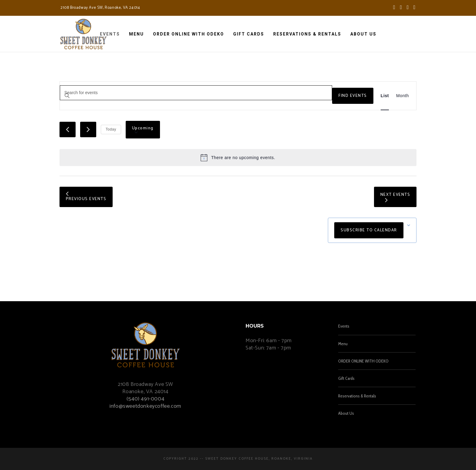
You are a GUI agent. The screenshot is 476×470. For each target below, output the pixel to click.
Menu (343, 344)
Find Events (353, 96)
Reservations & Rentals (357, 396)
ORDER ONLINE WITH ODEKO (363, 361)
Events (344, 326)
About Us (346, 413)
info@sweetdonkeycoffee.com (145, 406)
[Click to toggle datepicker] (143, 130)
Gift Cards (346, 378)
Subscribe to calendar (369, 230)
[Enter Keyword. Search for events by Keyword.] (196, 93)
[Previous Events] (68, 129)
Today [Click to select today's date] (111, 129)
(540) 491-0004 (145, 399)
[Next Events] (88, 129)
